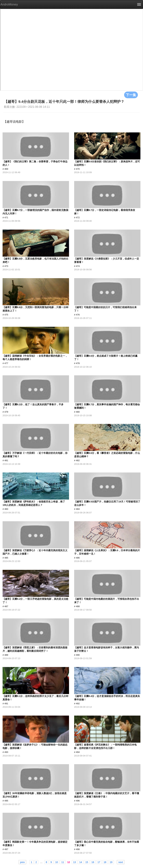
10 (57, 862)
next (121, 862)
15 (87, 862)
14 (81, 862)
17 (99, 862)
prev (22, 862)
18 (105, 862)
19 (111, 862)
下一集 (131, 95)
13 (75, 862)
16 (93, 862)
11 (63, 862)
